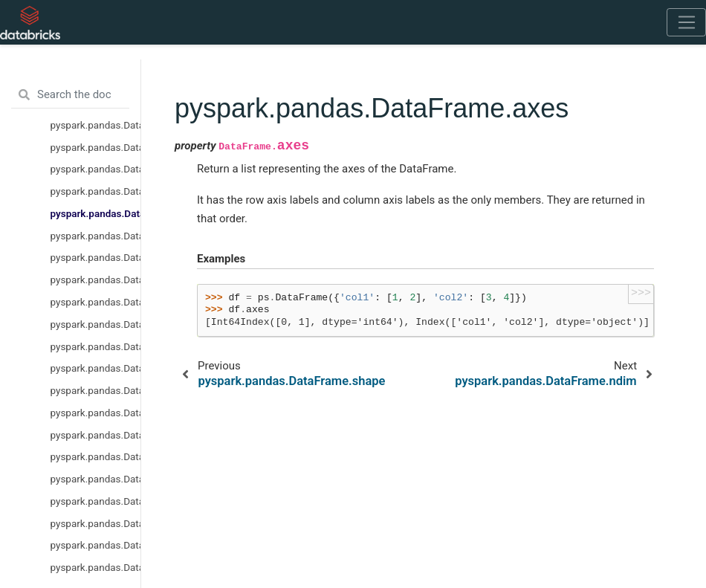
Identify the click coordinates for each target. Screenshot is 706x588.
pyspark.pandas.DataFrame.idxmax (96, 567)
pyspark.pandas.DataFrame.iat (96, 523)
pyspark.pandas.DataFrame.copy (96, 324)
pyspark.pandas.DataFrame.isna (96, 346)
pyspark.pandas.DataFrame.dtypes (96, 169)
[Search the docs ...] (70, 95)
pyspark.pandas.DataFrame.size (96, 257)
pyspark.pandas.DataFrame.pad (96, 456)
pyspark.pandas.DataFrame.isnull (96, 390)
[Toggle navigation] (686, 22)
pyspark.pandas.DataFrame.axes (96, 213)
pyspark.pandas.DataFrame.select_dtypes (96, 280)
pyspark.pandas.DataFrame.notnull (96, 435)
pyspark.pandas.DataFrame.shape (96, 191)
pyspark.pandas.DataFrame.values (96, 302)
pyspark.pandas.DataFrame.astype (96, 368)
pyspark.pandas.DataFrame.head (96, 545)
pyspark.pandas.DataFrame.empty (96, 147)
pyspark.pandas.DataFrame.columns (96, 125)
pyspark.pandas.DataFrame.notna (96, 413)
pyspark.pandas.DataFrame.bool (96, 479)
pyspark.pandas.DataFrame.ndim (96, 236)
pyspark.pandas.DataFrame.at (96, 501)
